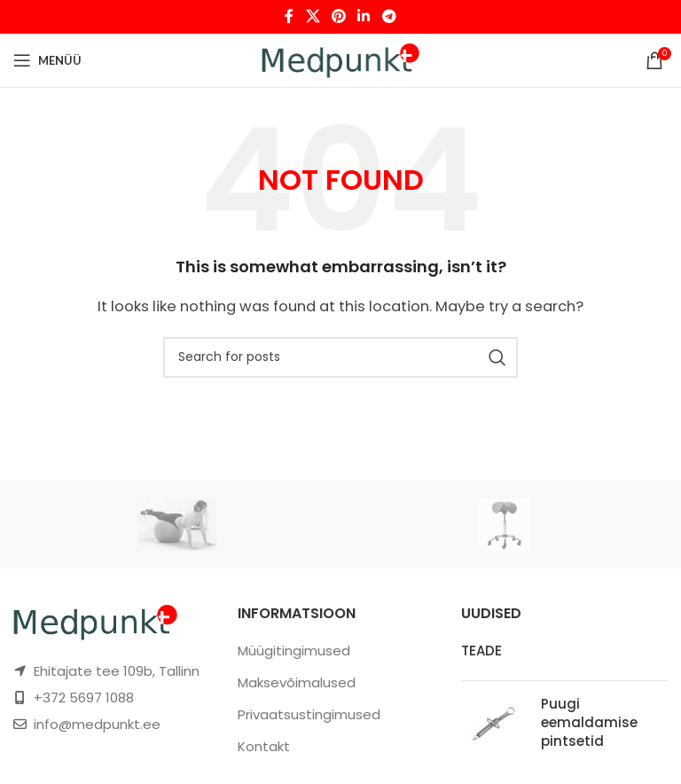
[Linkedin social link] (364, 16)
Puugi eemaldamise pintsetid (589, 722)
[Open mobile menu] (47, 60)
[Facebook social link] (290, 16)
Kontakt (264, 746)
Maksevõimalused (297, 682)
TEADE (481, 651)
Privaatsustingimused (309, 714)
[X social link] (313, 16)
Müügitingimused (294, 651)
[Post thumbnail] (494, 726)
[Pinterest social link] (338, 16)
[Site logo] (341, 59)
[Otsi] (340, 357)
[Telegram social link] (389, 16)
